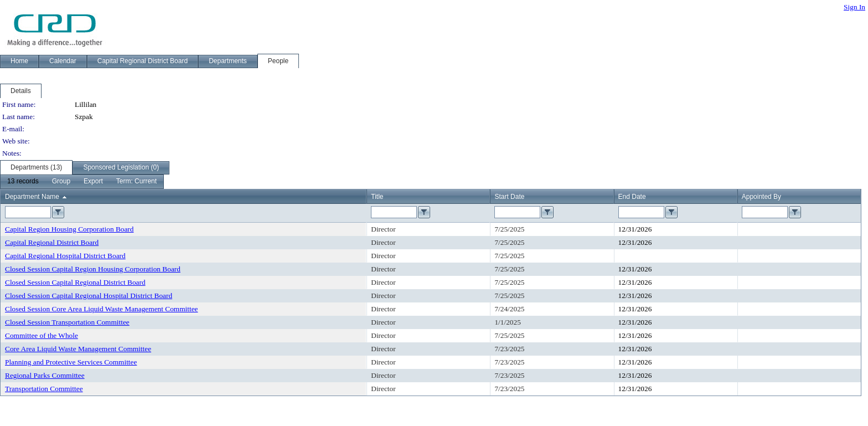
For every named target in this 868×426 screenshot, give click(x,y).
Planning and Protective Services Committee (71, 362)
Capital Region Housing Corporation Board (69, 229)
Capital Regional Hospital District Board (65, 256)
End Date (632, 197)
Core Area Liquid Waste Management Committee (78, 349)
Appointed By (761, 197)
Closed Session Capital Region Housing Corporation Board (93, 269)
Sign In (854, 7)
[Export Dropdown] (93, 182)
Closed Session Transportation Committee (67, 322)
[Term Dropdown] (136, 182)
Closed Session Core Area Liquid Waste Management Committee (101, 309)
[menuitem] (23, 182)
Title (377, 197)
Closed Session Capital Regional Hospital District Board (89, 296)
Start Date (509, 197)
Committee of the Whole (42, 335)
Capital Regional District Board (52, 242)
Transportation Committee (44, 389)
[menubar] (82, 182)
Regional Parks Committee (45, 375)
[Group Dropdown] (61, 182)
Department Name (32, 197)
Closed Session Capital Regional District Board (75, 282)
